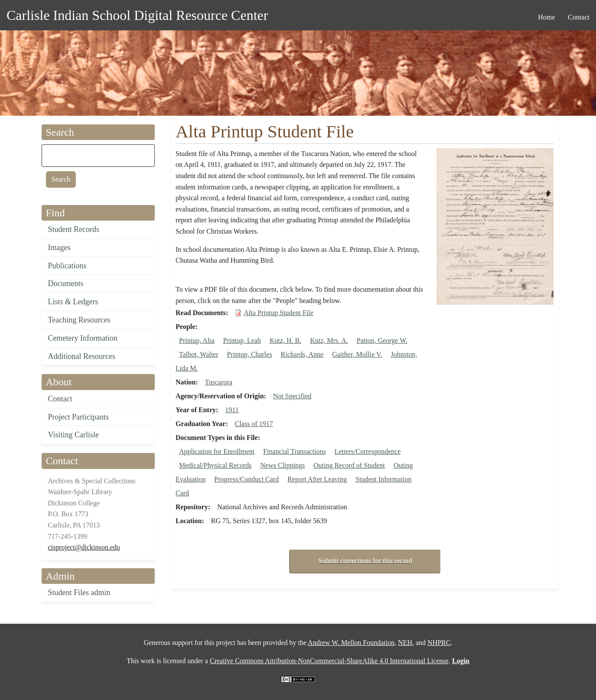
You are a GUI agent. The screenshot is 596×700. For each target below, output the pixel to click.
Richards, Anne (302, 354)
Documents (66, 283)
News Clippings (283, 465)
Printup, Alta (197, 340)
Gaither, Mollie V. (357, 354)
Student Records (74, 229)
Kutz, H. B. (285, 340)
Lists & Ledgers (73, 302)
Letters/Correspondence (368, 451)
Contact (60, 399)
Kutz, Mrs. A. (329, 340)
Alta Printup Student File (278, 313)
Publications (67, 266)
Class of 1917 (254, 424)
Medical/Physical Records (215, 465)
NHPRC (439, 643)
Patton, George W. (382, 340)
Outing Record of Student (349, 465)
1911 (232, 410)
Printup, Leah (242, 340)
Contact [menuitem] (579, 17)
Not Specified (292, 396)
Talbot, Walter (199, 354)
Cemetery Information (83, 338)
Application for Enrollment (217, 451)
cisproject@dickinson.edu (84, 547)
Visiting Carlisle (73, 435)
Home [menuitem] (546, 17)
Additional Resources (82, 356)
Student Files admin (79, 593)
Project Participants (78, 417)
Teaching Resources (79, 320)
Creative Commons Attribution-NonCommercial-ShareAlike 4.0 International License (329, 661)
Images (59, 247)
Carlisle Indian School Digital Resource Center (137, 15)
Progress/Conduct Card (246, 479)
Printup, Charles (250, 354)
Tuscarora (219, 382)
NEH (405, 643)
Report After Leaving (317, 479)
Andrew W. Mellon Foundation (351, 643)
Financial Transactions (294, 451)
